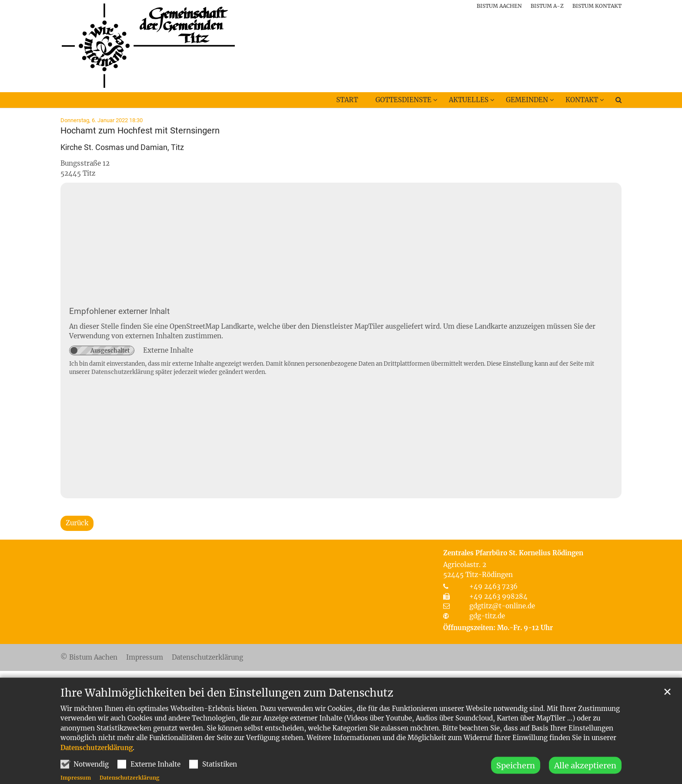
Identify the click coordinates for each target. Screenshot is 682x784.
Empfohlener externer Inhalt (119, 311)
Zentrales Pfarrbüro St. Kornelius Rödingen (513, 553)
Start (347, 100)
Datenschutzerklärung (97, 768)
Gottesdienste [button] (403, 100)
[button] (613, 102)
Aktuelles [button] (469, 100)
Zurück (77, 523)
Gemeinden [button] (527, 100)
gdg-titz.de (487, 616)
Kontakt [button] (582, 100)
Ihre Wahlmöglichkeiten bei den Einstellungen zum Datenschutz (227, 714)
